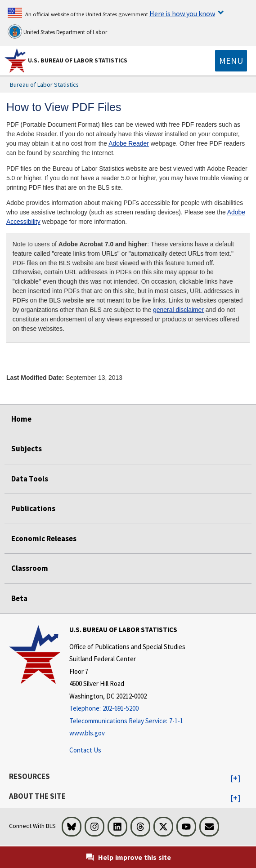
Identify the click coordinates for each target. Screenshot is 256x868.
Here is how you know (182, 13)
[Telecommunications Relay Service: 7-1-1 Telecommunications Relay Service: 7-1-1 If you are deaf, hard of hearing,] (127, 721)
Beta (19, 598)
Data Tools (30, 479)
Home (21, 419)
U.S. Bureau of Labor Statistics (78, 60)
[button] (236, 779)
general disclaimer (178, 310)
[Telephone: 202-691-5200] (127, 709)
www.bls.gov (87, 733)
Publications (33, 508)
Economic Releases (44, 539)
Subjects (27, 449)
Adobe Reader (129, 143)
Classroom (30, 568)
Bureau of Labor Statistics (44, 85)
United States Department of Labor (57, 31)
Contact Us (85, 750)
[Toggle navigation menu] (231, 61)
